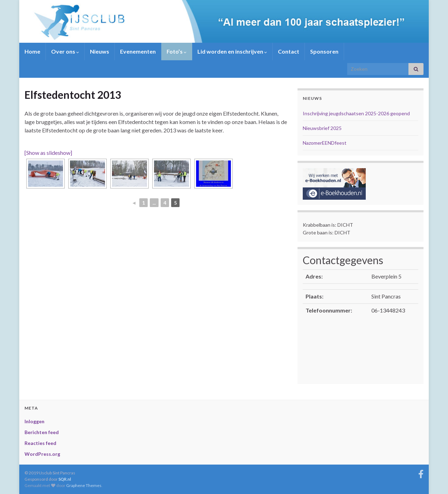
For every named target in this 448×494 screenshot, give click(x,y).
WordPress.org (42, 454)
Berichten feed (42, 432)
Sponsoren (324, 51)
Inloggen (34, 421)
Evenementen (138, 51)
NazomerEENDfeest (325, 143)
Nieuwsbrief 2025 (322, 128)
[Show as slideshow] (48, 153)
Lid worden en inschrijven (232, 51)
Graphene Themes (84, 485)
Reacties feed (40, 443)
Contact (289, 51)
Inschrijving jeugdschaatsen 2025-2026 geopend (356, 113)
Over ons (65, 51)
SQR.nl (65, 479)
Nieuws (100, 51)
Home (32, 51)
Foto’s (177, 51)
